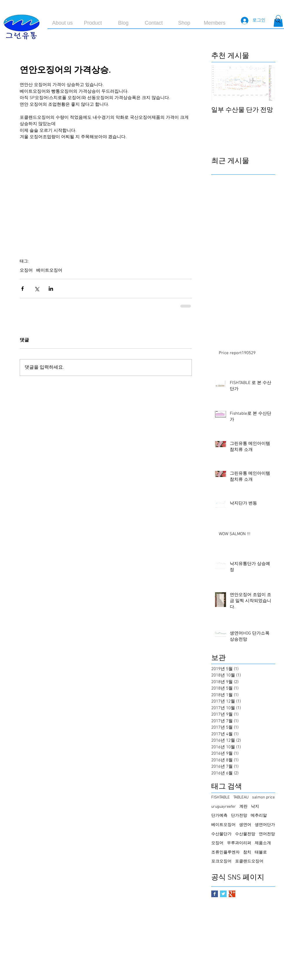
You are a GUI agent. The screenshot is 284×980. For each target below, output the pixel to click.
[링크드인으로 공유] (51, 289)
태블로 (261, 852)
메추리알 (259, 816)
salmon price (263, 797)
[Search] (278, 21)
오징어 (26, 270)
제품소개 (263, 843)
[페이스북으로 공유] (22, 289)
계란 (243, 807)
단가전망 (239, 816)
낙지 (255, 807)
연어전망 (267, 834)
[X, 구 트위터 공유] (37, 289)
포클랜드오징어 (249, 861)
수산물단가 (221, 834)
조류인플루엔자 (225, 852)
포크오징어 (221, 861)
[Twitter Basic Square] (223, 894)
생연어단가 (265, 825)
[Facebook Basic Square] (215, 894)
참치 (247, 852)
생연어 (245, 825)
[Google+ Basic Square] (232, 894)
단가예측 (219, 816)
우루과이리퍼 (239, 843)
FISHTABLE (221, 797)
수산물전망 (245, 834)
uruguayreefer (224, 807)
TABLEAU (241, 797)
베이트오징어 (49, 270)
